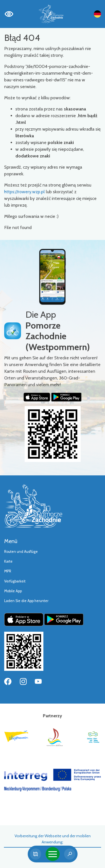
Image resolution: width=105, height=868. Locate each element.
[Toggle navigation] (53, 854)
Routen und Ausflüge (21, 552)
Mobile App (13, 591)
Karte (8, 561)
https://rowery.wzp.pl (25, 192)
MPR (8, 571)
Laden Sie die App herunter (26, 601)
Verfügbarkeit (15, 581)
